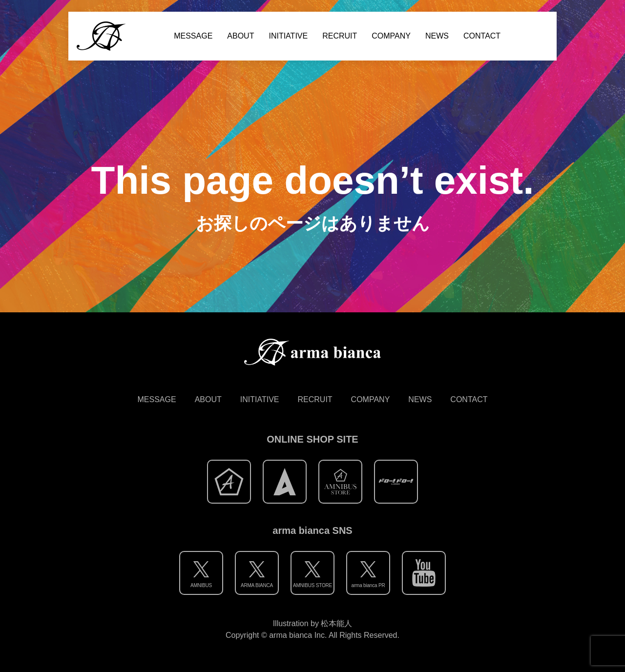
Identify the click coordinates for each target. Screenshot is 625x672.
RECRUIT (340, 36)
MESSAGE (193, 36)
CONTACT (482, 36)
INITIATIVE (288, 36)
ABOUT (240, 36)
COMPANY (391, 36)
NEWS (437, 36)
